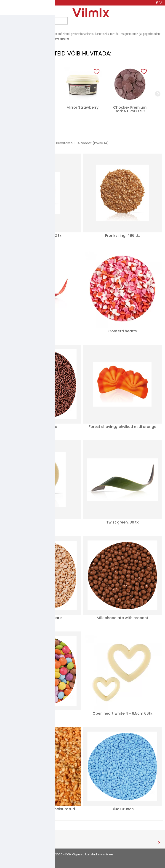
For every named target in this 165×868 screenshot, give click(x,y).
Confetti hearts (123, 331)
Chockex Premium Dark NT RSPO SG (130, 109)
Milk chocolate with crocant (122, 618)
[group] (35, 94)
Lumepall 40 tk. (42, 522)
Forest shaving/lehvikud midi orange (122, 427)
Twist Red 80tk (42, 331)
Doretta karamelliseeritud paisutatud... (42, 809)
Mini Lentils (42, 713)
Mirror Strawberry (82, 107)
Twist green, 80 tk (122, 522)
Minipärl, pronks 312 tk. (42, 236)
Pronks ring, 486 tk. (122, 236)
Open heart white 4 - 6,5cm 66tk (122, 713)
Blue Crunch (123, 809)
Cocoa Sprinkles (42, 427)
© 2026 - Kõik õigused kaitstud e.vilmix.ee (82, 854)
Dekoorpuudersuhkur (35, 109)
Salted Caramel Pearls (42, 618)
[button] (49, 72)
